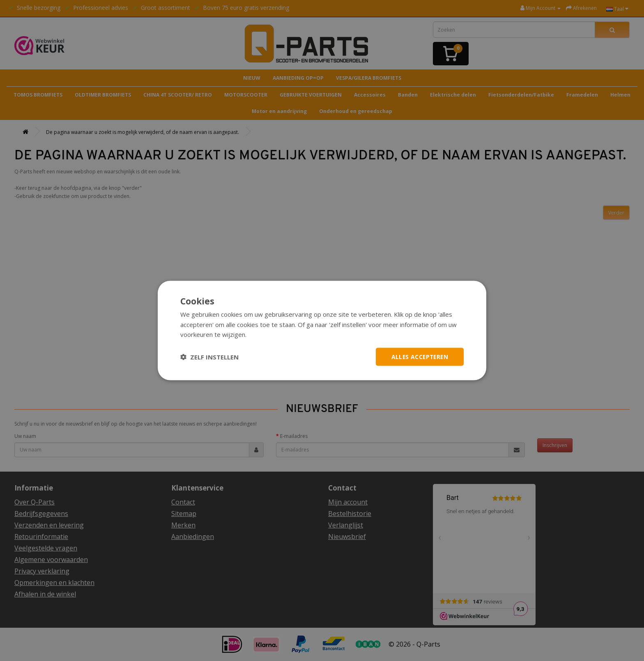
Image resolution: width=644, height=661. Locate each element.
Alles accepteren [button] (419, 356)
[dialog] (322, 330)
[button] (209, 357)
